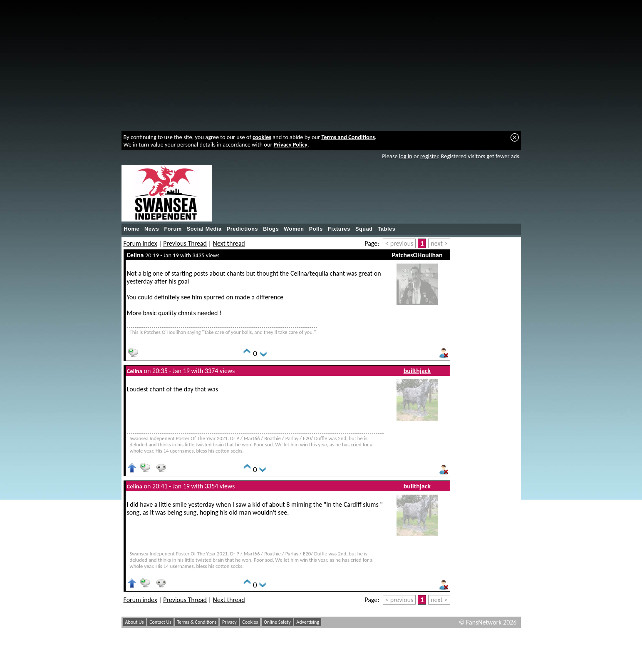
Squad (364, 229)
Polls (316, 229)
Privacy (229, 622)
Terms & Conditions (197, 622)
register (429, 156)
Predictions (243, 229)
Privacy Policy (291, 144)
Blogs (271, 229)
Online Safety (277, 622)
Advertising (308, 622)
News (152, 229)
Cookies (250, 622)
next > (439, 243)
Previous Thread (185, 243)
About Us (135, 622)
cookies (262, 137)
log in (406, 156)
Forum (173, 229)
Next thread (229, 243)
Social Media (204, 229)
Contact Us (160, 622)
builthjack (417, 371)
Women (294, 229)
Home (132, 229)
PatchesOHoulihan (417, 255)
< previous (399, 243)
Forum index (140, 243)
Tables (387, 229)
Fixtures (339, 229)
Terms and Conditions (348, 137)
